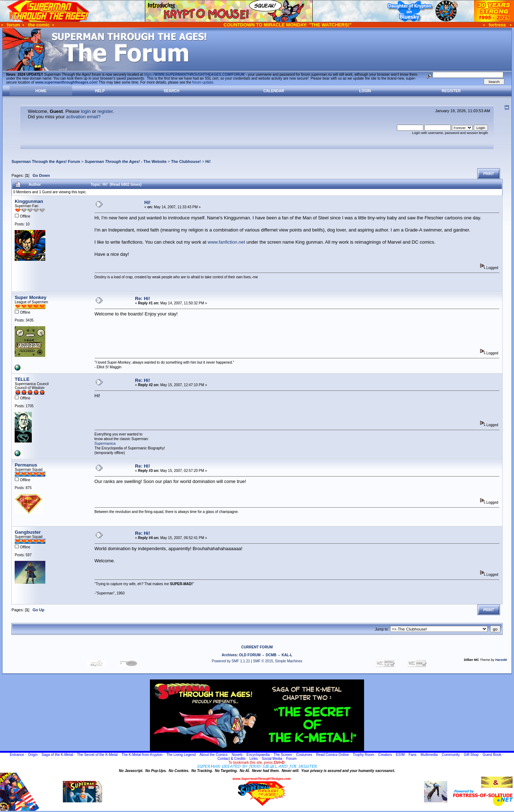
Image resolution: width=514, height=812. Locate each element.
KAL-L (287, 655)
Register (451, 91)
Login (365, 91)
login (86, 111)
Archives (229, 655)
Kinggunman (29, 201)
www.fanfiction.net (226, 242)
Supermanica (105, 444)
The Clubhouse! (186, 161)
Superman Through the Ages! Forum (46, 161)
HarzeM (501, 660)
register (105, 111)
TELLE (22, 379)
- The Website (126, 161)
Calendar (274, 91)
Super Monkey (31, 297)
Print (489, 174)
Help (100, 91)
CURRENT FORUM (257, 647)
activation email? (83, 117)
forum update (203, 82)
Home (41, 91)
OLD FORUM (250, 655)
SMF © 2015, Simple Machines (278, 661)
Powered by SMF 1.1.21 (231, 661)
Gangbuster (28, 532)
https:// (194, 74)
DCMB (271, 655)
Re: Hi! (142, 298)
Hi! (208, 161)
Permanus (26, 465)
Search (172, 91)
